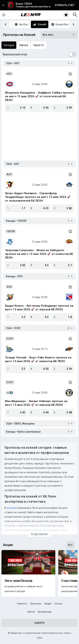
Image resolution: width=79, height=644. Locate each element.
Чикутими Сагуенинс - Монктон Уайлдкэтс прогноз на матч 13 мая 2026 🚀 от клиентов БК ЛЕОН (39, 254)
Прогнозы (36, 604)
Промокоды (45, 612)
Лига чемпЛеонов (18, 581)
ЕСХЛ (10, 339)
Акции (48, 604)
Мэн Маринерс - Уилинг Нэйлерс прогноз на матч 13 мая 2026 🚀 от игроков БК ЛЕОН (36, 403)
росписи (12, 508)
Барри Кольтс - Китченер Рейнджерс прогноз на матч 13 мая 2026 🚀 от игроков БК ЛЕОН (39, 308)
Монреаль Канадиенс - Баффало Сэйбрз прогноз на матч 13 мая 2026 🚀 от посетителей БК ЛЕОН (39, 96)
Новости (22, 604)
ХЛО (9, 287)
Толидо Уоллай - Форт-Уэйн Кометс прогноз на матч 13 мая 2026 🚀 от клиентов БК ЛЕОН (38, 359)
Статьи (58, 604)
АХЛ (9, 174)
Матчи (31, 612)
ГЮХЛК (11, 231)
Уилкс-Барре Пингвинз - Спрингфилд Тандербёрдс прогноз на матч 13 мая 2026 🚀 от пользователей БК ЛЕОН (38, 197)
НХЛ (9, 74)
